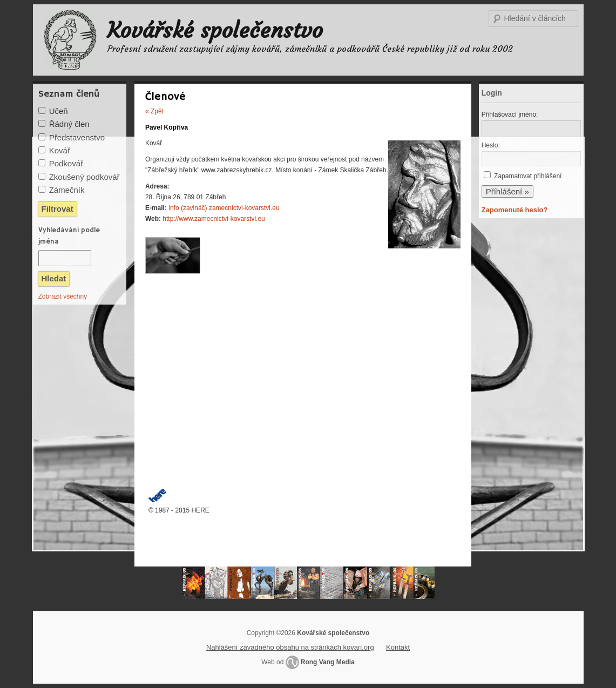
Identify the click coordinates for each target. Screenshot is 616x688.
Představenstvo (77, 137)
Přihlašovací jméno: (510, 114)
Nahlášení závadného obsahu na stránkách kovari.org (290, 647)
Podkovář (66, 163)
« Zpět (154, 111)
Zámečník (67, 190)
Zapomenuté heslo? (515, 210)
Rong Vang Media (328, 662)
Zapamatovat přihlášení (528, 176)
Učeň (59, 111)
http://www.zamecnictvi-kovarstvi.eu (214, 219)
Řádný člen (69, 124)
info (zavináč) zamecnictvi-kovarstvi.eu (224, 208)
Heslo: (491, 145)
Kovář (60, 150)
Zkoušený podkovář (84, 177)
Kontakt (398, 647)
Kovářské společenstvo (215, 30)
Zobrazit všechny (63, 296)
